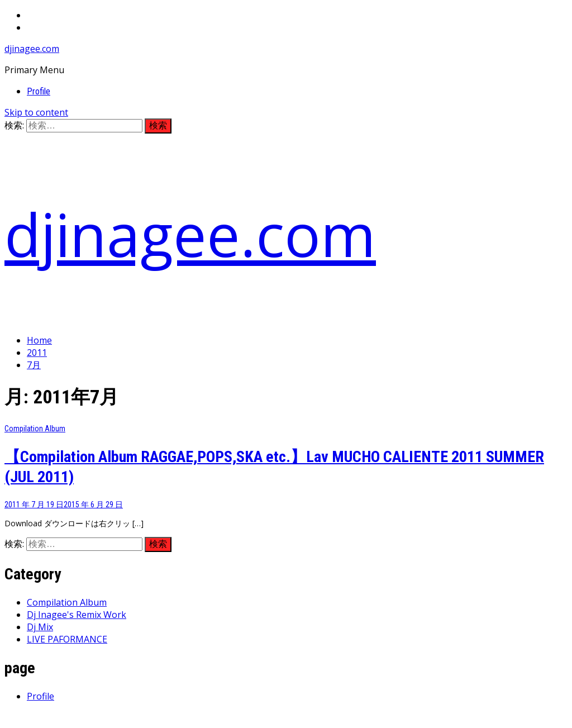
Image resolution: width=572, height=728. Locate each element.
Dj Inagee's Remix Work (77, 615)
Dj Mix (40, 627)
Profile (39, 91)
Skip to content (36, 112)
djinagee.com (32, 49)
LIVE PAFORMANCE (67, 639)
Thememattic (268, 717)
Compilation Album (35, 429)
